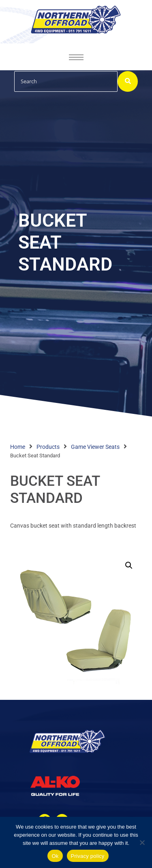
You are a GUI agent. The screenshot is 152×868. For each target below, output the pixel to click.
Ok (55, 856)
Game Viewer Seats (95, 447)
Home (18, 447)
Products (48, 447)
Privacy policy (88, 856)
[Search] (66, 82)
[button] (129, 565)
